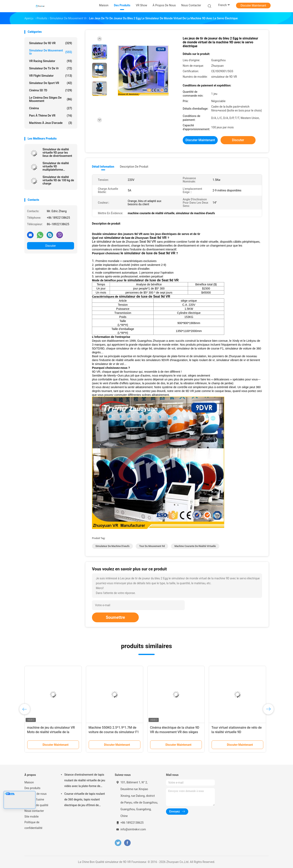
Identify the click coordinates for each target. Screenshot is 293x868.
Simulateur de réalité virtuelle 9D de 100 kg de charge (58, 180)
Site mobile (32, 817)
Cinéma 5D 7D (51, 90)
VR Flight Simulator (51, 76)
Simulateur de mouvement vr (51, 52)
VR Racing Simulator (51, 61)
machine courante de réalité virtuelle (195, 546)
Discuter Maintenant (253, 5)
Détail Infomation (103, 167)
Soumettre (115, 617)
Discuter (51, 246)
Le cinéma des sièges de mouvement (51, 99)
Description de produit (134, 167)
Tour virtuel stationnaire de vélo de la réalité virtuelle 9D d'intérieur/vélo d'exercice (237, 732)
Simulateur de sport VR (51, 83)
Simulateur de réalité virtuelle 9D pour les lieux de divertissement (57, 153)
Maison (29, 782)
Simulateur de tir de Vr (51, 68)
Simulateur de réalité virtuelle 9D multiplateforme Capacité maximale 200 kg (57, 166)
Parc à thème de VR (51, 116)
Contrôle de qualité (36, 805)
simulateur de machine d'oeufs (112, 546)
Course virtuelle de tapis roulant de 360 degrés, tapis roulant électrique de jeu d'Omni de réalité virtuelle (85, 800)
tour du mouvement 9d (152, 546)
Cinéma (51, 108)
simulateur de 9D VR (51, 43)
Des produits (32, 788)
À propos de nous (36, 794)
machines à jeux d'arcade (51, 123)
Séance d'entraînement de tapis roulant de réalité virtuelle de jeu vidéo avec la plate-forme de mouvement (85, 781)
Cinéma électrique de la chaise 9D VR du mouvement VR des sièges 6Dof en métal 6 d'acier (175, 732)
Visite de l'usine (34, 799)
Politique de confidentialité (33, 825)
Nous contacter (34, 811)
